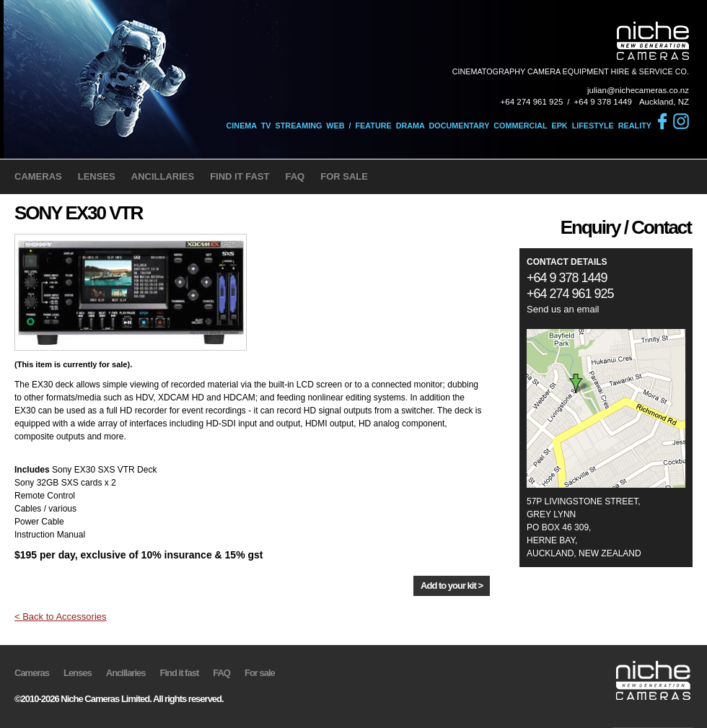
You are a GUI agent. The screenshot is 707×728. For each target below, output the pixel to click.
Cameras (32, 673)
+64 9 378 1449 (603, 102)
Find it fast (180, 673)
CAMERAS (38, 176)
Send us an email (563, 309)
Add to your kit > (452, 586)
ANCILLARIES (163, 176)
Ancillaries (126, 673)
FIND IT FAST (240, 176)
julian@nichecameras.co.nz (638, 90)
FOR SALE (344, 176)
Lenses (78, 673)
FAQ (295, 176)
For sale (260, 673)
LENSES (97, 176)
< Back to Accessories (61, 617)
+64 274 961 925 (532, 102)
